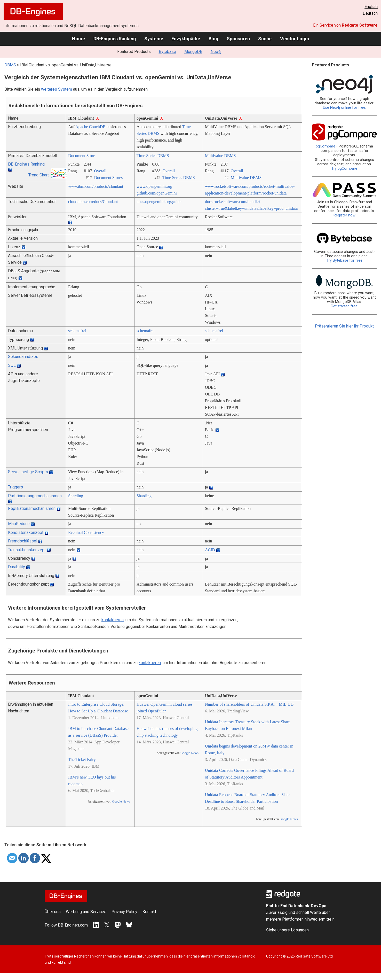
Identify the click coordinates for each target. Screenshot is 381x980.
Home (78, 39)
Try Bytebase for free (344, 260)
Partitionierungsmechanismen (35, 496)
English (371, 7)
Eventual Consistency (86, 532)
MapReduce (19, 524)
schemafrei (77, 331)
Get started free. (344, 306)
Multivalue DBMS (220, 156)
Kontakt (149, 912)
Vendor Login (295, 39)
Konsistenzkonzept (26, 532)
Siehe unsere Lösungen (287, 930)
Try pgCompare (344, 169)
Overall (100, 171)
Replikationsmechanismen (32, 508)
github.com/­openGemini (157, 193)
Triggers (15, 487)
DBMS (10, 65)
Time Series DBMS (153, 156)
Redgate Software (360, 25)
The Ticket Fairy (82, 760)
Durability (17, 567)
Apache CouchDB (90, 127)
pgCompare (326, 146)
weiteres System (57, 89)
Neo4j (216, 52)
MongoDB (193, 52)
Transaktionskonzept (27, 550)
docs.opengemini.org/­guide (159, 202)
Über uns (53, 912)
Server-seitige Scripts (28, 472)
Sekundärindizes (23, 357)
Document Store (82, 156)
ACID (210, 550)
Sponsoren (238, 39)
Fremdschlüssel (23, 541)
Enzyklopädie (186, 39)
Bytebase (167, 52)
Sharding (76, 496)
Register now (344, 215)
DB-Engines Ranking (115, 39)
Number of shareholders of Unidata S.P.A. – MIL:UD (249, 704)
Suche (265, 39)
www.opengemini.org (154, 186)
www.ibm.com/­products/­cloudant (96, 186)
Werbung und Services (86, 912)
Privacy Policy (124, 912)
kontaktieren (113, 620)
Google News (121, 802)
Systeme (154, 39)
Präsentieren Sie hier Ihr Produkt (344, 326)
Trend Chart (39, 175)
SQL (12, 365)
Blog (213, 39)
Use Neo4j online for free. (344, 108)
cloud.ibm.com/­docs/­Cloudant (93, 202)
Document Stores (108, 178)
